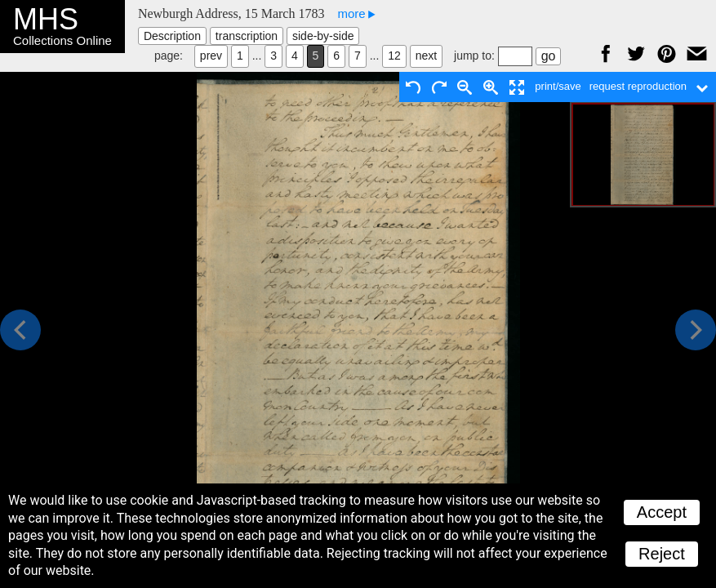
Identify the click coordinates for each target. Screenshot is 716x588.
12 (394, 56)
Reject (662, 554)
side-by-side (323, 36)
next (426, 56)
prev (211, 56)
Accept (662, 512)
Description (172, 36)
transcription (247, 36)
